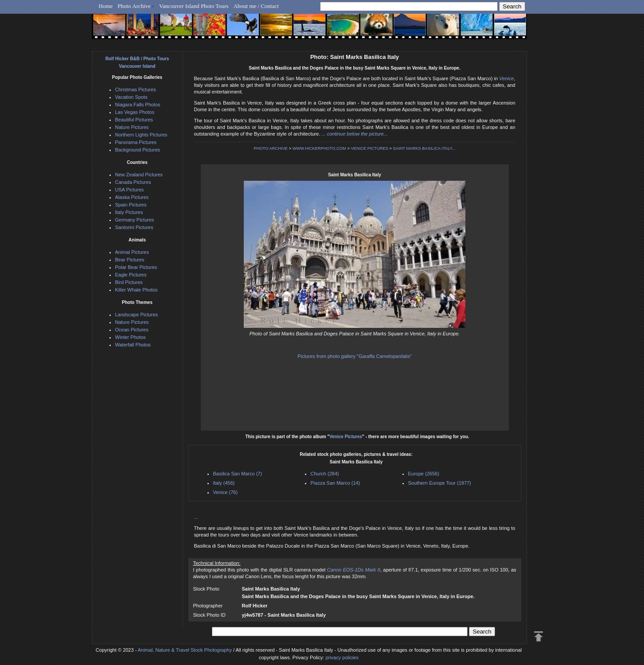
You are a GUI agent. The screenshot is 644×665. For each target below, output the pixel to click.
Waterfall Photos (133, 345)
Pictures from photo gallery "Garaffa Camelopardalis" (355, 356)
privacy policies (342, 657)
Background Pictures (138, 150)
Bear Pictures (130, 260)
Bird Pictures (129, 282)
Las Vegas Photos (135, 112)
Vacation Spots (131, 97)
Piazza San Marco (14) (336, 483)
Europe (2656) (424, 474)
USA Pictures (130, 190)
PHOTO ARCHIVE (271, 148)
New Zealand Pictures (139, 175)
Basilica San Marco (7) (238, 474)
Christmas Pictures (136, 89)
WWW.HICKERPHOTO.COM (319, 148)
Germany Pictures (135, 220)
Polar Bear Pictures (136, 267)
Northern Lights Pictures (141, 135)
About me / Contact (256, 6)
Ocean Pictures (132, 330)
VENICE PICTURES (369, 148)
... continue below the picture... (355, 134)
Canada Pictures (133, 182)
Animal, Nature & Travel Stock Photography (185, 650)
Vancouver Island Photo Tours (194, 6)
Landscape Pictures (137, 315)
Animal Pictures (132, 252)
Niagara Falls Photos (138, 105)
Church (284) (325, 474)
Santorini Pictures (134, 227)
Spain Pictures (131, 205)
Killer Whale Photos (137, 290)
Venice (506, 78)
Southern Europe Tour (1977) (440, 483)
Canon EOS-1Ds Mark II (354, 570)
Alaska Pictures (132, 197)
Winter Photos (131, 337)
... (196, 517)
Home (106, 6)
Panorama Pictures (136, 142)
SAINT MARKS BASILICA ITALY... (424, 148)
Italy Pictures (129, 212)
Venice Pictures (346, 437)
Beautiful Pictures (134, 120)
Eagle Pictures (131, 275)
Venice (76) (226, 492)
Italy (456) (224, 483)
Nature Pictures (132, 127)
